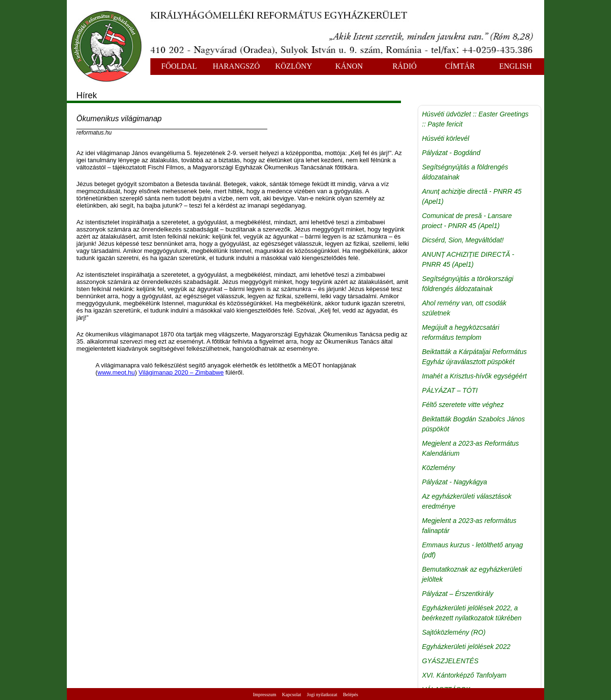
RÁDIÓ (405, 66)
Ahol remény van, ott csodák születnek (464, 308)
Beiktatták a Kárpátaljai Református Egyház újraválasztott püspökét (474, 357)
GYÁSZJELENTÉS (450, 661)
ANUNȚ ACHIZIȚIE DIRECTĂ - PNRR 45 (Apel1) (468, 259)
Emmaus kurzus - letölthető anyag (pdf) (473, 550)
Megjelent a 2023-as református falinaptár (469, 526)
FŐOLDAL (179, 66)
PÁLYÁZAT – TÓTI (450, 390)
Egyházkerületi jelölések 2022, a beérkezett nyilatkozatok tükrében (472, 613)
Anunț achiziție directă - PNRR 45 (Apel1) (472, 196)
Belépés (350, 695)
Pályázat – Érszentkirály (458, 594)
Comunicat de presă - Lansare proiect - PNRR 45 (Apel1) (467, 221)
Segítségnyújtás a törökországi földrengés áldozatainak (468, 284)
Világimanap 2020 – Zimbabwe (181, 372)
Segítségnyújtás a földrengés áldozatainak (465, 172)
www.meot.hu (116, 372)
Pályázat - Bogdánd (451, 153)
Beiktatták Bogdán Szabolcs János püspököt (474, 424)
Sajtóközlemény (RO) (454, 632)
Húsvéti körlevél (446, 138)
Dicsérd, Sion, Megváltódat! (463, 240)
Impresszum (265, 695)
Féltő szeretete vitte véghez (463, 405)
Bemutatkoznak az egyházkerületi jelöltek (472, 574)
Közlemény (438, 468)
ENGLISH (516, 66)
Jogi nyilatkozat (322, 695)
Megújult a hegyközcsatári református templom (461, 332)
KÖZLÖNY (293, 66)
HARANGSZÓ (237, 66)
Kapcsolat (292, 695)
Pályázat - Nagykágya (454, 482)
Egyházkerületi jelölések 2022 (466, 647)
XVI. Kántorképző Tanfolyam (464, 675)
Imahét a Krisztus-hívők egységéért (474, 376)
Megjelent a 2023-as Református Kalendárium (470, 448)
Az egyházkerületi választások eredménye (467, 501)
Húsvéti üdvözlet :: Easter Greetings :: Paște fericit (475, 119)
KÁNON (349, 66)
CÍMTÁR (460, 66)
